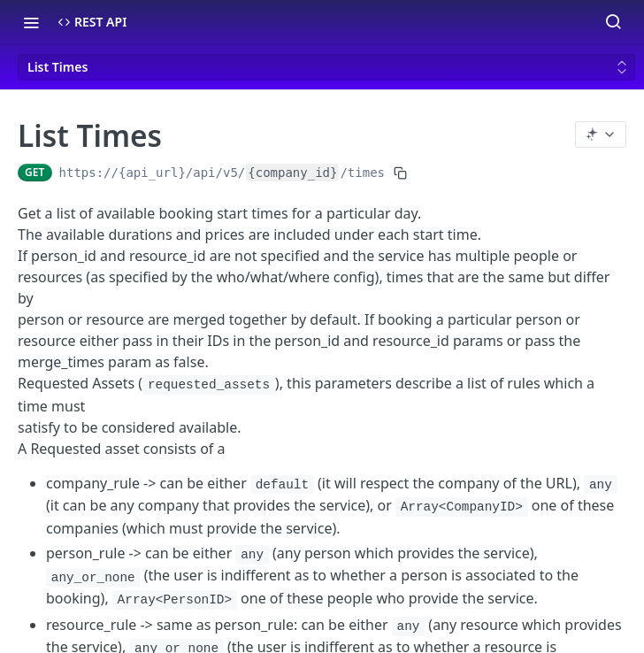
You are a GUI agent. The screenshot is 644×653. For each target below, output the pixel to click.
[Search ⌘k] (613, 22)
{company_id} (292, 173)
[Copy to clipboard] (400, 173)
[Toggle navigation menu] (31, 22)
